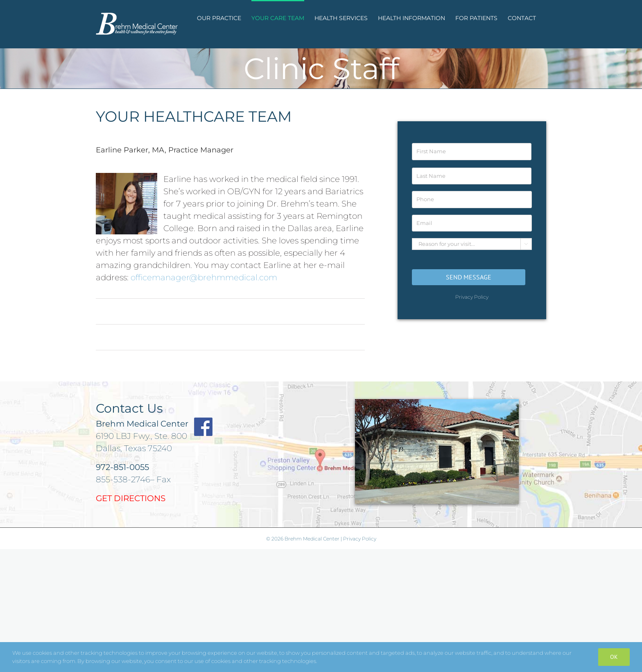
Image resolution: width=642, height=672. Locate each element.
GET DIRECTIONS (131, 498)
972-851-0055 (122, 467)
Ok (614, 657)
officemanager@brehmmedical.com (204, 277)
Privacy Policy (472, 297)
